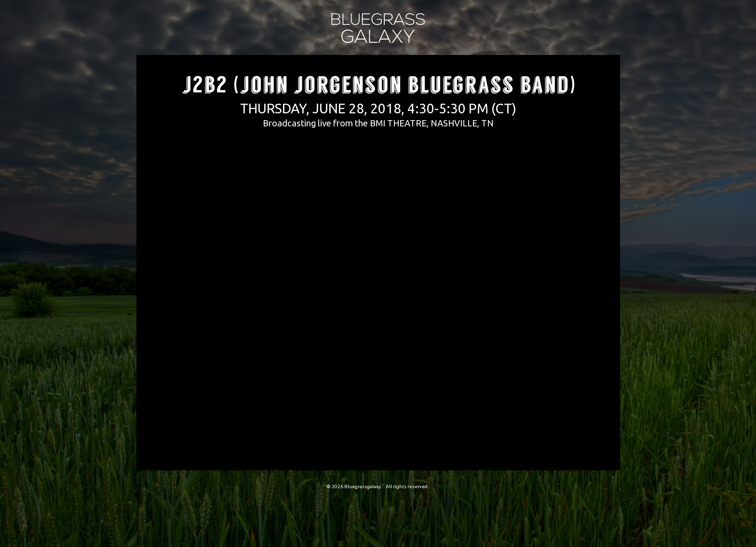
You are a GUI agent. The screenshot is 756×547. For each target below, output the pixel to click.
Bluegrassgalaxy (363, 486)
